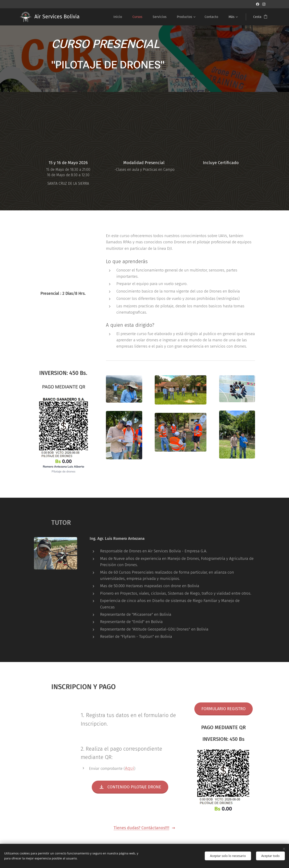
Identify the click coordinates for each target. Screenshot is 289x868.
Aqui (129, 768)
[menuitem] (120, 17)
